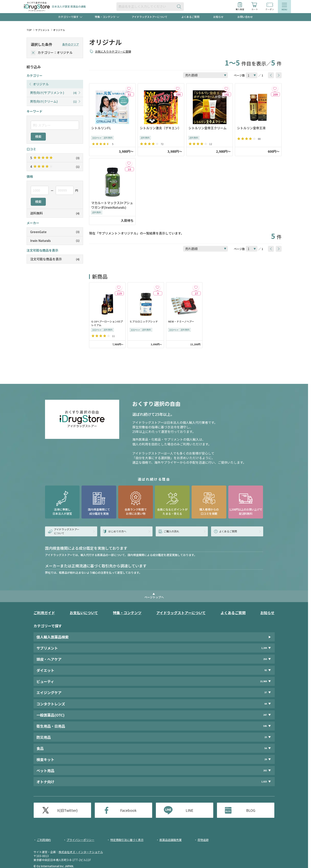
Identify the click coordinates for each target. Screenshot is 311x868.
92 (266, 670)
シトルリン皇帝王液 (251, 128)
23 (266, 737)
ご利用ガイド (44, 613)
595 (265, 726)
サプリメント (42, 30)
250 (265, 659)
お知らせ (218, 17)
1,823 (264, 782)
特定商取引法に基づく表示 (127, 840)
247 (265, 715)
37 (266, 693)
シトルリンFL (101, 128)
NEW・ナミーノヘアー (181, 322)
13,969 (263, 681)
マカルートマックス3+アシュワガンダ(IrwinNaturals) (112, 205)
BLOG (251, 810)
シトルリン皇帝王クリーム (207, 128)
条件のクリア (71, 44)
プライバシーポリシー (81, 840)
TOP (29, 30)
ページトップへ (154, 597)
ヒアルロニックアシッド (144, 322)
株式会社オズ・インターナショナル (81, 852)
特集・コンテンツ (127, 613)
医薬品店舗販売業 (171, 840)
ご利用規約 (44, 840)
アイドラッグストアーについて (150, 17)
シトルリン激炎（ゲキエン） (160, 128)
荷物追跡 (203, 840)
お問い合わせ (245, 17)
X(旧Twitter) (67, 810)
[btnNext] (279, 75)
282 (265, 770)
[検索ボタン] (180, 6)
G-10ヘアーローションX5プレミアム (107, 323)
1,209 (264, 648)
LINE (190, 810)
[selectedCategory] (33, 53)
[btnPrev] (271, 75)
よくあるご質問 (190, 17)
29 (266, 759)
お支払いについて (84, 613)
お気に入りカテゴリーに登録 (113, 51)
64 (266, 704)
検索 (38, 136)
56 (266, 748)
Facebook (128, 810)
